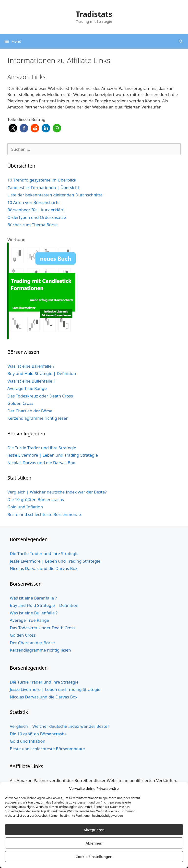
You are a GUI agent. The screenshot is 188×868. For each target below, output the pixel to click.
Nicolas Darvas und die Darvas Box (41, 463)
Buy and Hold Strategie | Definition (42, 373)
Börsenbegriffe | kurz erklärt (35, 210)
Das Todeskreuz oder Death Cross (40, 396)
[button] (13, 128)
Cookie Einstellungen (94, 857)
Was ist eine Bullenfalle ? (31, 381)
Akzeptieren (94, 830)
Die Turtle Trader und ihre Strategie (42, 448)
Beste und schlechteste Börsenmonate (45, 514)
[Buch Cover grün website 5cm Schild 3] (43, 338)
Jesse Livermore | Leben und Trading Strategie (53, 455)
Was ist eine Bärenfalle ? (31, 366)
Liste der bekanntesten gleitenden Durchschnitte (55, 195)
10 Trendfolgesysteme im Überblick (42, 180)
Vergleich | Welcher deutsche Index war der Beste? (57, 492)
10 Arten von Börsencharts (33, 202)
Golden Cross (20, 403)
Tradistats (94, 14)
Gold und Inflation (25, 507)
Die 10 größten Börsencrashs (36, 499)
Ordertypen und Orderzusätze (37, 217)
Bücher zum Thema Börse (33, 225)
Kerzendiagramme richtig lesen (38, 418)
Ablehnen (94, 843)
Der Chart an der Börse (30, 411)
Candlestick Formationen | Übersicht (43, 188)
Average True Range (27, 388)
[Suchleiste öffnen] (181, 41)
